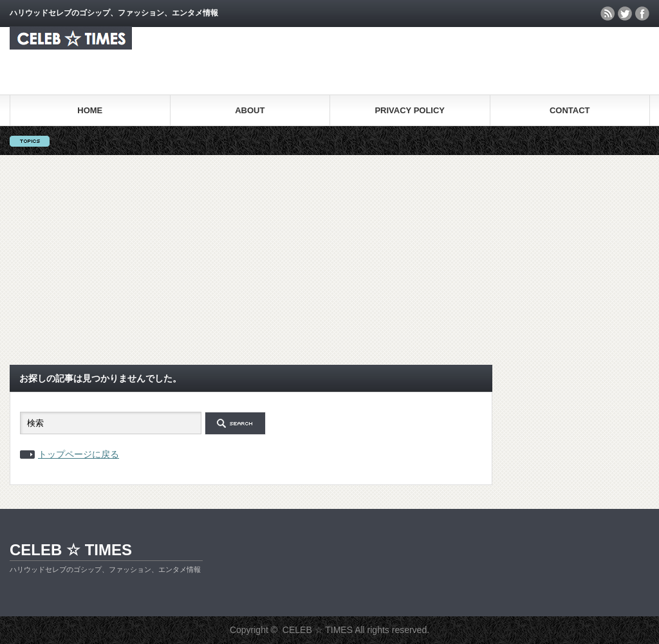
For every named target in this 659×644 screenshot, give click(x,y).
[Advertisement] (329, 260)
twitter (625, 14)
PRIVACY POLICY (410, 110)
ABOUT (250, 110)
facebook (642, 14)
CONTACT (570, 110)
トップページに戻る (79, 454)
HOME (90, 110)
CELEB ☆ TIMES (71, 550)
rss (608, 14)
